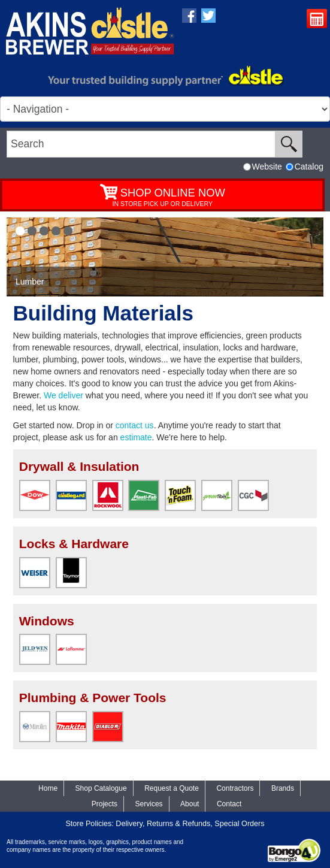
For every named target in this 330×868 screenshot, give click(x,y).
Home (48, 788)
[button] (20, 231)
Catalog (305, 167)
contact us (135, 425)
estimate (136, 437)
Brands (283, 788)
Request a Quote (318, 20)
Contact (229, 804)
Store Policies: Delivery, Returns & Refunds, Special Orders (165, 824)
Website (263, 167)
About (190, 804)
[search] (141, 144)
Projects (105, 804)
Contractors (235, 788)
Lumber (30, 282)
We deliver (63, 395)
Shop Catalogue (101, 788)
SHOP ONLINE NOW (173, 193)
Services (149, 804)
